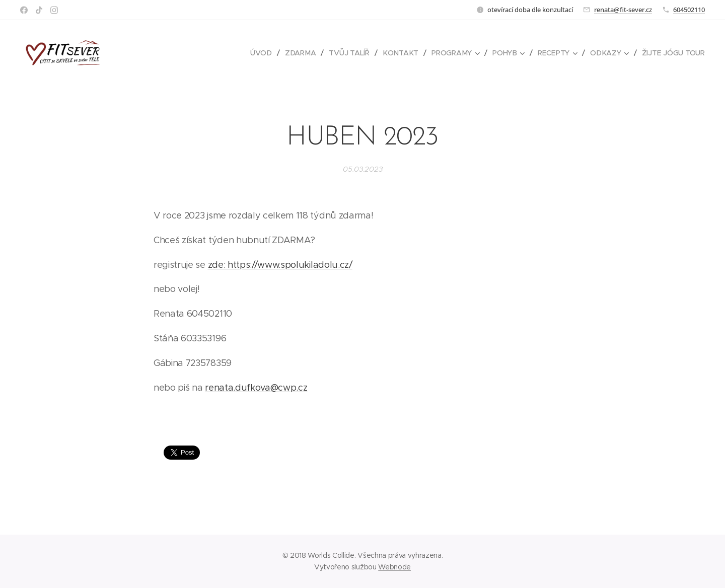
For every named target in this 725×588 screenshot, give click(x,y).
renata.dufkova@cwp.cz (256, 388)
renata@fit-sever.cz (623, 10)
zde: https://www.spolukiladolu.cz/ (280, 265)
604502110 (689, 10)
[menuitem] (264, 53)
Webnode (394, 567)
